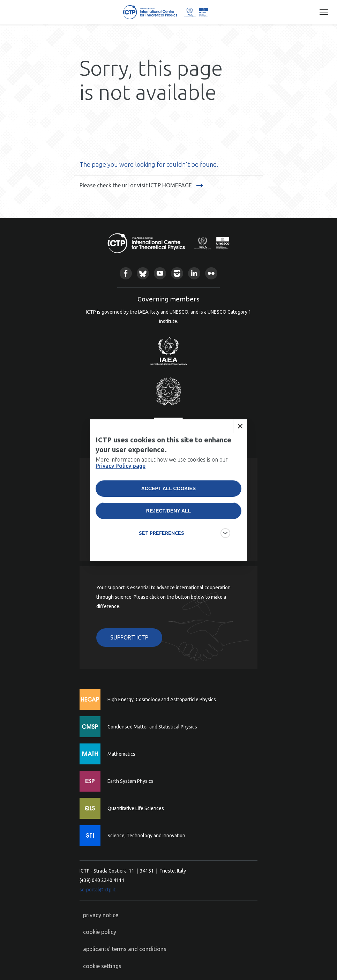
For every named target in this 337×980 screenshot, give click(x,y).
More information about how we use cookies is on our (162, 463)
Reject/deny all (168, 511)
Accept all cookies (168, 488)
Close (240, 426)
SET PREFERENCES (162, 533)
